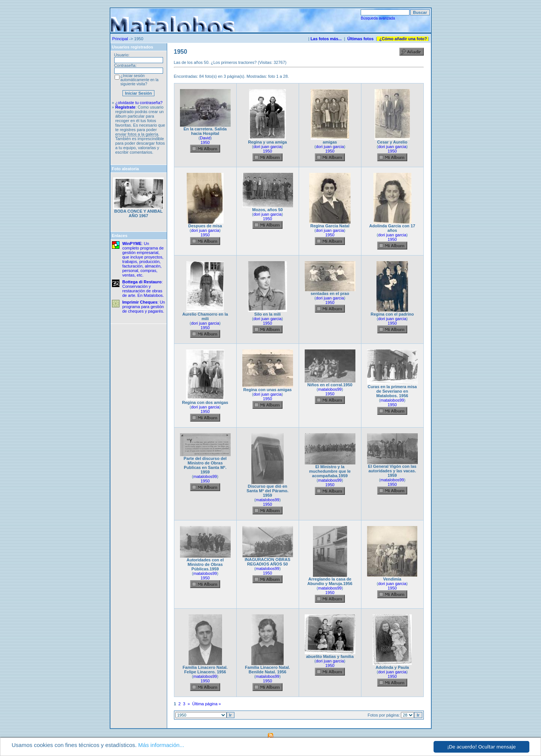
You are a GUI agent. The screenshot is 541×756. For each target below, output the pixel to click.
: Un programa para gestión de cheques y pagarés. (144, 307)
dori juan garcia (267, 147)
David (205, 138)
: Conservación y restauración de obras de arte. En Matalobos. (143, 289)
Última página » (207, 704)
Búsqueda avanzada (378, 18)
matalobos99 (330, 389)
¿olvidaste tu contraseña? (139, 103)
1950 (205, 142)
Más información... (161, 746)
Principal (120, 39)
